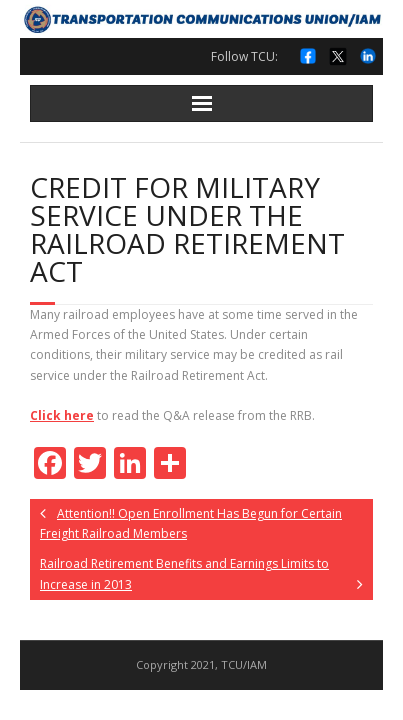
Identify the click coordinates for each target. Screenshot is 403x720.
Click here (62, 415)
